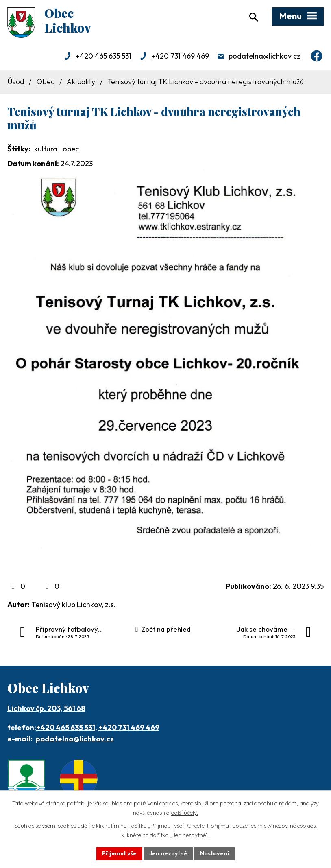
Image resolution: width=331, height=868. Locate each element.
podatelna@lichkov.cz (265, 56)
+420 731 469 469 (180, 56)
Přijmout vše (119, 853)
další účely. (184, 813)
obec (71, 149)
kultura (46, 149)
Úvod (16, 82)
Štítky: (19, 149)
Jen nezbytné (168, 853)
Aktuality (81, 82)
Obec (46, 82)
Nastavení (214, 853)
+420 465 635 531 (103, 56)
